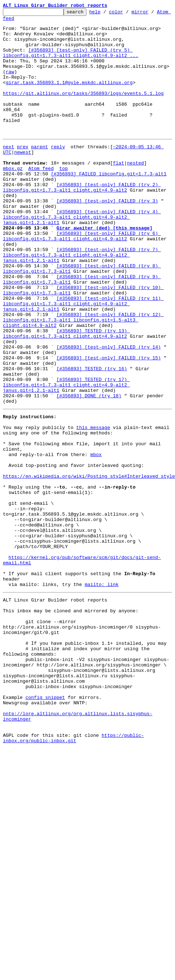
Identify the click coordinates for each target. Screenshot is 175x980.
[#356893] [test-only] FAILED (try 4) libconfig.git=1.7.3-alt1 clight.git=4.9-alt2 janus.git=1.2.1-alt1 (82, 250)
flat (118, 185)
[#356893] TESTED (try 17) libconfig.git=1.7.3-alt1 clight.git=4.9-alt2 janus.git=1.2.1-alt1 (66, 452)
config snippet (45, 823)
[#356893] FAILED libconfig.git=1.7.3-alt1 (109, 198)
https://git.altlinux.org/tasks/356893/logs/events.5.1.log (83, 104)
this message (93, 501)
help (106, 14)
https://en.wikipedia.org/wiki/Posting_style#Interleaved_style (89, 559)
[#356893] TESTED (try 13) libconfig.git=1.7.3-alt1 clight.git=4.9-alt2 (66, 390)
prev (23, 166)
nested (135, 185)
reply (58, 166)
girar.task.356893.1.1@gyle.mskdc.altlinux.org (106, 91)
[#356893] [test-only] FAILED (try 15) (109, 419)
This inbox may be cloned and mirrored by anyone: (71, 719)
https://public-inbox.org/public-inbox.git (73, 871)
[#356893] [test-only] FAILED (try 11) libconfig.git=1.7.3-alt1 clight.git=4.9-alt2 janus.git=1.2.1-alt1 (83, 354)
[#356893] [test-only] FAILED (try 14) (109, 406)
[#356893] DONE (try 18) (89, 465)
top (63, 192)
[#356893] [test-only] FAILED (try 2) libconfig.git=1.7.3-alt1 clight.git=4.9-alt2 (82, 215)
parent (40, 166)
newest (23, 172)
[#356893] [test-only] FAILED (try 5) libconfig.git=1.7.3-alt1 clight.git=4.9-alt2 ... (71, 62)
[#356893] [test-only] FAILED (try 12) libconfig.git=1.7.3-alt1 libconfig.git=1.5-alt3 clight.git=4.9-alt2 (83, 374)
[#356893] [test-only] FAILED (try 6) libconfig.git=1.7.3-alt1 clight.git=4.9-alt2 (82, 273)
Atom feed (16, 21)
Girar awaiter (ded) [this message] (104, 263)
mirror (151, 14)
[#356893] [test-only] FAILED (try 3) (107, 231)
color (127, 14)
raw (10, 84)
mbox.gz (13, 192)
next (8, 166)
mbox (96, 533)
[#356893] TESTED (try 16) (92, 432)
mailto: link (102, 689)
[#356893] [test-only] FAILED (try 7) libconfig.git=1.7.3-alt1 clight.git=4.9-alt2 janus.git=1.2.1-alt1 (82, 296)
